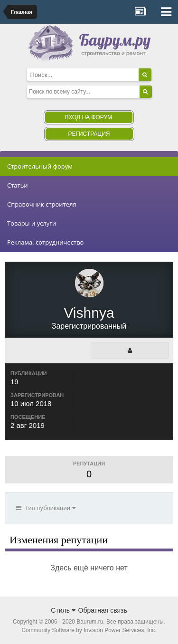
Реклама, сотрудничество (45, 242)
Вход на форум (89, 117)
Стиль (63, 610)
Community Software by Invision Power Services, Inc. (89, 630)
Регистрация (89, 134)
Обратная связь (103, 610)
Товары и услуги (32, 223)
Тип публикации (46, 508)
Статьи (18, 185)
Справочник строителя (42, 204)
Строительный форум (40, 166)
